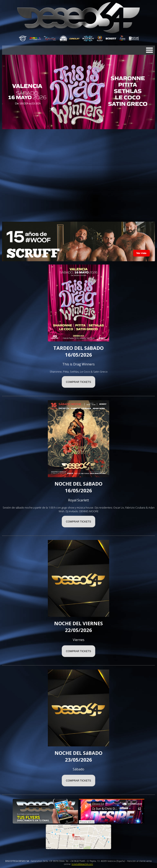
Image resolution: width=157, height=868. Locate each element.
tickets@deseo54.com (82, 864)
